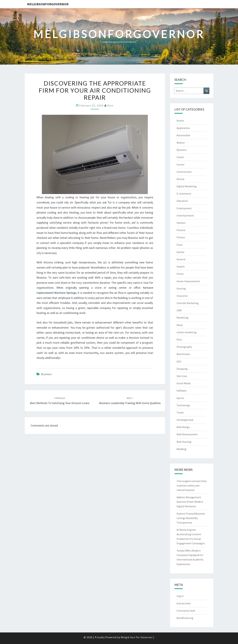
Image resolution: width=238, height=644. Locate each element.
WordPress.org (185, 618)
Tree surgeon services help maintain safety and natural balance (192, 485)
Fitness (181, 237)
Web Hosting (184, 442)
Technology (183, 405)
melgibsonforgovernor (48, 4)
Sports (180, 398)
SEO (179, 361)
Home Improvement (188, 281)
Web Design (183, 427)
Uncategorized (185, 420)
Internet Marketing (188, 303)
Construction (184, 172)
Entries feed (183, 603)
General (181, 259)
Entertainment (185, 215)
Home (180, 274)
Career (180, 157)
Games (180, 252)
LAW (179, 310)
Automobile (183, 135)
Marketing (182, 318)
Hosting (181, 288)
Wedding (181, 449)
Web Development (187, 434)
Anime (180, 121)
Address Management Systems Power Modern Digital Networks (190, 502)
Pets (179, 340)
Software (182, 391)
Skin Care (182, 376)
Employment (184, 208)
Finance (181, 230)
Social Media (184, 383)
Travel (180, 412)
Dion (110, 105)
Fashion (181, 223)
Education (182, 201)
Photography (184, 347)
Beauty (181, 143)
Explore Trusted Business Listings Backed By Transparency (191, 518)
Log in (180, 596)
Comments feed (186, 611)
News (180, 325)
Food (179, 245)
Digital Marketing (187, 186)
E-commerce (184, 194)
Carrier (180, 164)
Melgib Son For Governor (137, 637)
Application (183, 128)
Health (181, 267)
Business (46, 374)
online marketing (187, 332)
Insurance (182, 296)
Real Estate (183, 354)
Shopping (182, 369)
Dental (180, 179)
